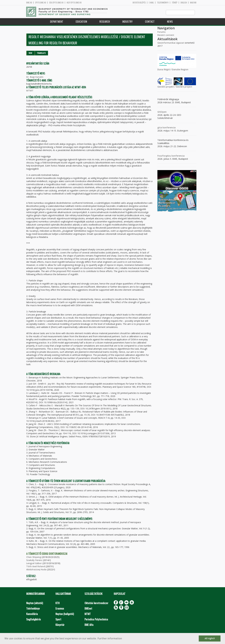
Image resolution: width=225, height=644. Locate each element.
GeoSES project (184, 87)
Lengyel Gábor (34, 563)
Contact (150, 22)
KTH (57, 603)
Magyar (193, 3)
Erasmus (60, 609)
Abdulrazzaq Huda (36, 570)
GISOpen (162, 112)
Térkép (175, 3)
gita (160, 128)
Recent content (166, 35)
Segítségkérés (34, 619)
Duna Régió (164, 70)
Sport (58, 619)
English (184, 3)
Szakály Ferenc (34, 560)
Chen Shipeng (34, 557)
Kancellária (32, 614)
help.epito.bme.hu (74, 3)
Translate (41, 53)
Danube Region (180, 70)
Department (57, 22)
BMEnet (88, 609)
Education (81, 22)
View (30, 53)
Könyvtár (60, 625)
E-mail (151, 3)
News (170, 22)
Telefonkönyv (163, 3)
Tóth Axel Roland (36, 566)
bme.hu (29, 3)
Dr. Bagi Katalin (35, 77)
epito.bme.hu (41, 3)
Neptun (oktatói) (35, 603)
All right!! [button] (210, 638)
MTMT (30, 91)
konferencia (169, 128)
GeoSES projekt (166, 87)
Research (105, 22)
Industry (127, 22)
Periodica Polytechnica (96, 619)
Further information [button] (110, 638)
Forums (161, 32)
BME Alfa (89, 625)
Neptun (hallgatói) (65, 614)
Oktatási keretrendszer (96, 603)
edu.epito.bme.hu (56, 3)
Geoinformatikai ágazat (171, 43)
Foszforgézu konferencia (171, 156)
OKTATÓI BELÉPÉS (139, 3)
